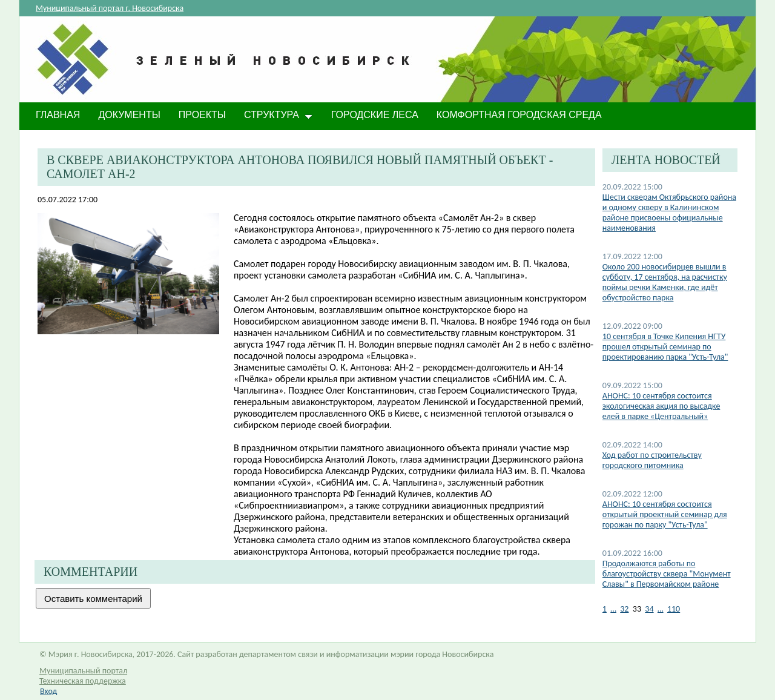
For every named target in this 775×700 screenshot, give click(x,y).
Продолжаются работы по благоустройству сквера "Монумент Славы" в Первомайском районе (667, 574)
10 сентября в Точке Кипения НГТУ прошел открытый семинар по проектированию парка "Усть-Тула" (665, 347)
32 (624, 609)
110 (674, 609)
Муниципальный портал (83, 671)
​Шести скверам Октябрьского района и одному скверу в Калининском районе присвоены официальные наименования (669, 213)
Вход (48, 691)
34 (649, 609)
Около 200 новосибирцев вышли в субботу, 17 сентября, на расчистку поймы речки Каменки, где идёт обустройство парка (665, 282)
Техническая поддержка (83, 681)
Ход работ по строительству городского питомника (652, 460)
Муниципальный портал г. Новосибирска (110, 8)
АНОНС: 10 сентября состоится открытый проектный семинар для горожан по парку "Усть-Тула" (665, 514)
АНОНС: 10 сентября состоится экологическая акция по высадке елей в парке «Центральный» (661, 406)
